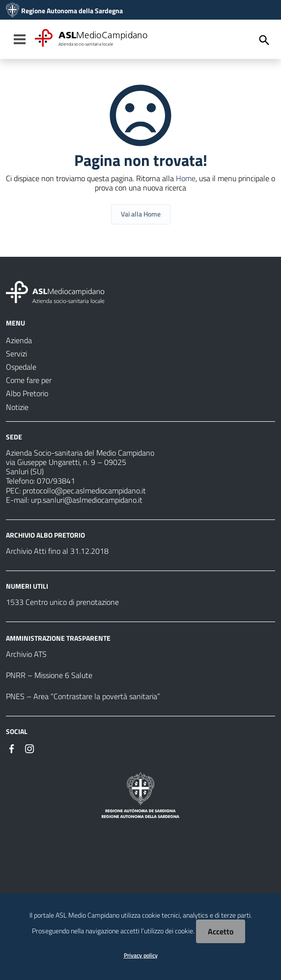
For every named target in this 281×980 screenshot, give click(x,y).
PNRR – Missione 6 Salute (49, 675)
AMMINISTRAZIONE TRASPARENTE (58, 638)
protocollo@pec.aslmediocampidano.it (84, 490)
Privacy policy (141, 955)
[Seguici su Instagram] (29, 748)
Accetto (221, 931)
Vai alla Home (141, 214)
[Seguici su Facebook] (12, 748)
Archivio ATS (26, 654)
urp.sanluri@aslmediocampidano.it (87, 500)
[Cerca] (264, 40)
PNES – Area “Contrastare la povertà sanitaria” (83, 696)
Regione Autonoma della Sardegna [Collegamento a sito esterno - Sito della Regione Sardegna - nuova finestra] (72, 11)
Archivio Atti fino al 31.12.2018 (57, 551)
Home (186, 178)
